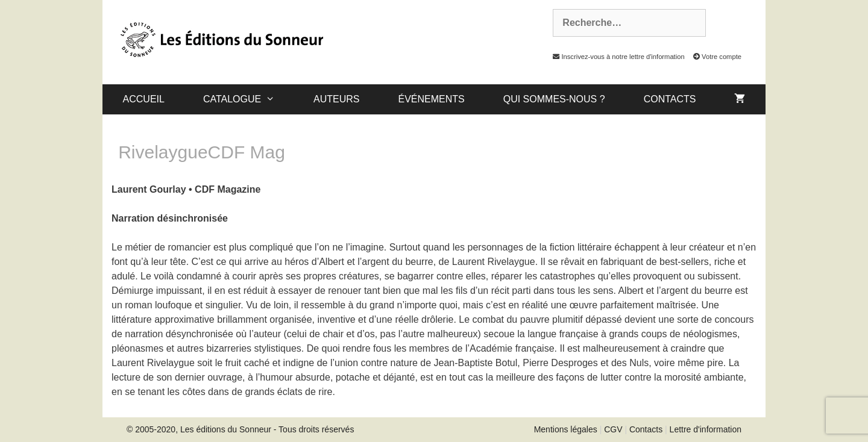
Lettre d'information (706, 429)
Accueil (144, 99)
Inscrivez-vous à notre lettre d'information (615, 57)
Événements (431, 99)
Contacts (670, 99)
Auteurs (336, 99)
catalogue (249, 99)
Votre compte (714, 57)
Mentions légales (566, 429)
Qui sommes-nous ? (554, 99)
